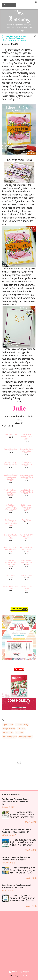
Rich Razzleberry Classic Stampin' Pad (11, 463)
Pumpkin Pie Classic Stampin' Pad (26, 450)
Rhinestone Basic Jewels (26, 588)
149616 (11, 567)
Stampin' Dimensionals (11, 587)
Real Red (19, 733)
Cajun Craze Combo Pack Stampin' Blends (26, 476)
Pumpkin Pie (8, 733)
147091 (10, 466)
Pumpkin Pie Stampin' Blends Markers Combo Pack (11, 492)
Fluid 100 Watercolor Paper (11, 536)
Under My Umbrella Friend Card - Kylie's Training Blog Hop (16, 859)
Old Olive (21, 729)
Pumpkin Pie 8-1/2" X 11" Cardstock (26, 536)
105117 (26, 539)
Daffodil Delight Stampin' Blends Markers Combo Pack (11, 507)
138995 (26, 578)
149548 (11, 451)
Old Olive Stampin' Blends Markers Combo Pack (26, 507)
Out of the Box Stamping (19, 12)
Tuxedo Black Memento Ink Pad (26, 463)
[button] (35, 37)
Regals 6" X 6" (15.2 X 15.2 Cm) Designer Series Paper (11, 563)
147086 (26, 453)
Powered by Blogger (19, 972)
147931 (26, 479)
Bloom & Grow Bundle (11, 434)
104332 (10, 578)
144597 (26, 511)
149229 (26, 440)
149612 (11, 539)
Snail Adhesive (11, 576)
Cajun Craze (8, 725)
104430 (10, 589)
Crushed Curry (22, 725)
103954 (26, 522)
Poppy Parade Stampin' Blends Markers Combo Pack (11, 477)
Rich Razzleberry (9, 737)
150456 (26, 565)
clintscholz (24, 976)
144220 (26, 591)
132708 (26, 466)
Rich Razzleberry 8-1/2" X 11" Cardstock (11, 549)
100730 (26, 552)
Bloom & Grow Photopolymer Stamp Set (26, 436)
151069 (11, 436)
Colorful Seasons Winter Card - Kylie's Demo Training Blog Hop (16, 831)
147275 (10, 481)
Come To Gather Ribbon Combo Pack (26, 562)
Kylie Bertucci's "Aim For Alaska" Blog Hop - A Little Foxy (16, 886)
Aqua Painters (26, 520)
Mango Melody (9, 729)
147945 (26, 494)
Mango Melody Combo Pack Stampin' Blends (26, 491)
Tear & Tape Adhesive (26, 576)
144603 (11, 511)
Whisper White (26, 737)
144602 (10, 526)
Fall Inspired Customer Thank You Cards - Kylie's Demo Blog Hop (15, 802)
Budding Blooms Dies (11, 449)
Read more (31, 822)
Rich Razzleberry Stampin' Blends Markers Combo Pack (11, 522)
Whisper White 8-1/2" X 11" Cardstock (26, 549)
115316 (11, 552)
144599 (10, 496)
